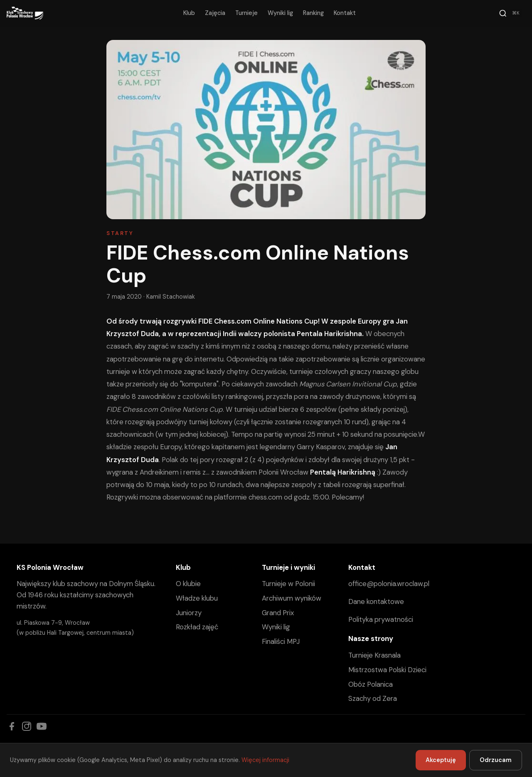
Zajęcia (215, 13)
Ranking (313, 13)
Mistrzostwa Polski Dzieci (387, 670)
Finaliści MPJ (281, 641)
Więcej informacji (265, 760)
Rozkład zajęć (197, 627)
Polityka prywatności (381, 619)
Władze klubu (197, 598)
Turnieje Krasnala (374, 655)
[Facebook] (12, 726)
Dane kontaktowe (376, 601)
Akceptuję (441, 760)
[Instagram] (27, 726)
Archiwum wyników (292, 598)
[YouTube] (42, 726)
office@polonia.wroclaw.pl (389, 584)
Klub (189, 13)
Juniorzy (189, 613)
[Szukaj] (510, 13)
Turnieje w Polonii (288, 584)
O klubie (188, 584)
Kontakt (345, 13)
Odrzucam (496, 760)
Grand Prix (278, 613)
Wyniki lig (280, 13)
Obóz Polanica (371, 684)
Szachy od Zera (373, 698)
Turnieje (246, 13)
